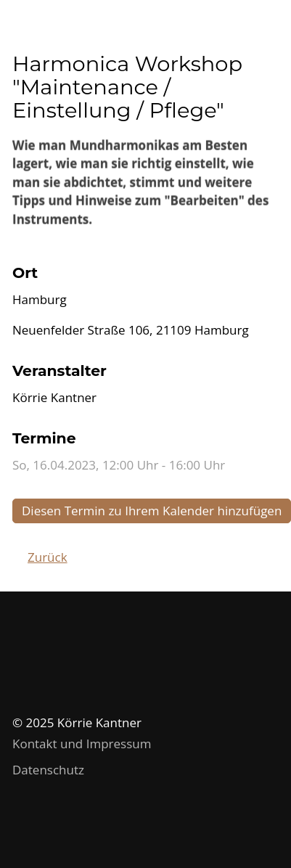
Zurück (48, 557)
